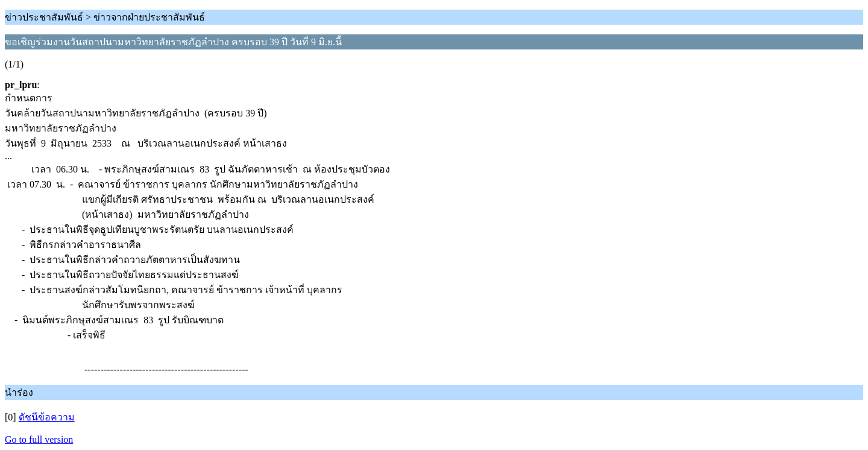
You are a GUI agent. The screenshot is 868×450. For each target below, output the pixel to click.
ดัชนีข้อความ (47, 417)
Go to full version (39, 439)
